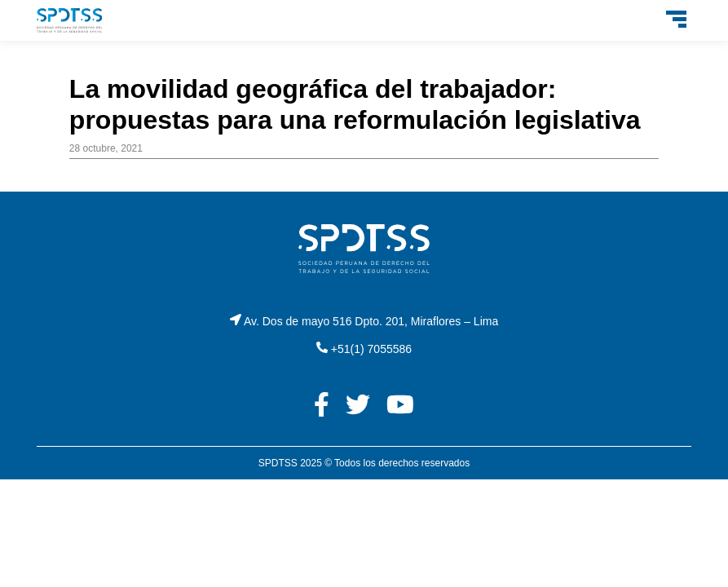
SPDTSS (278, 463)
